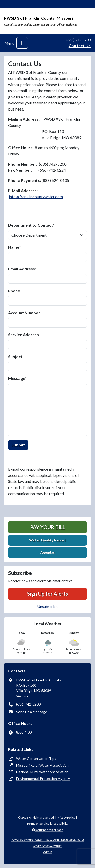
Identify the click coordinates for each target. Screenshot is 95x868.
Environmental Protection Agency (43, 778)
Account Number (24, 313)
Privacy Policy (66, 817)
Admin (48, 852)
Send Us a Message (32, 712)
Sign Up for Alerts (48, 594)
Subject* (16, 356)
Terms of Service (38, 824)
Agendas (48, 552)
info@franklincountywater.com (36, 196)
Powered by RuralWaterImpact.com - (48, 843)
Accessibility (60, 824)
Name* (14, 247)
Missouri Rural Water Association (42, 765)
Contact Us (80, 45)
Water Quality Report (48, 540)
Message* (17, 378)
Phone (14, 291)
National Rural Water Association (42, 772)
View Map (23, 696)
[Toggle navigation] (22, 43)
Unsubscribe (48, 607)
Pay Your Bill (48, 527)
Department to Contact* (31, 225)
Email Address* (22, 269)
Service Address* (24, 335)
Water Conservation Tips (36, 759)
